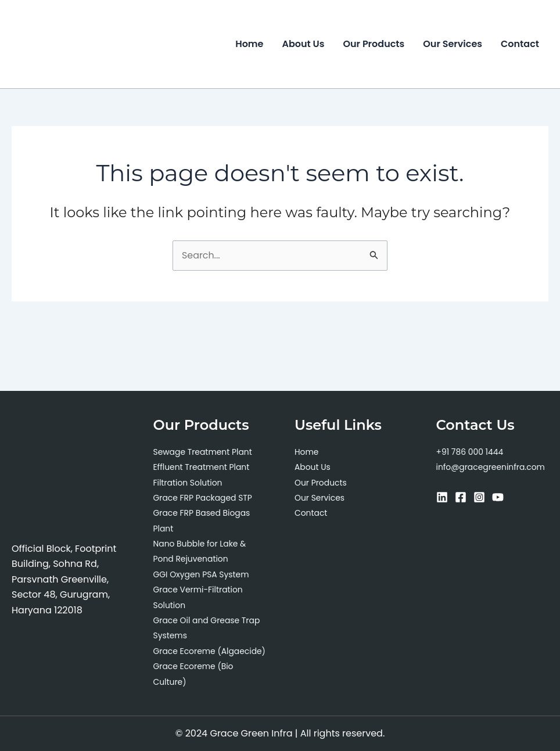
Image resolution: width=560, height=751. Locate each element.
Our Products (374, 44)
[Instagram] (479, 482)
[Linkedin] (442, 482)
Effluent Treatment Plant (202, 452)
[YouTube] (498, 482)
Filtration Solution (188, 468)
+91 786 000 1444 (470, 437)
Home (249, 44)
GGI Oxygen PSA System (202, 559)
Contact (520, 44)
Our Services (453, 44)
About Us (304, 44)
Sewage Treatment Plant (203, 437)
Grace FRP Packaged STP (203, 483)
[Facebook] (461, 482)
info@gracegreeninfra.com (491, 452)
